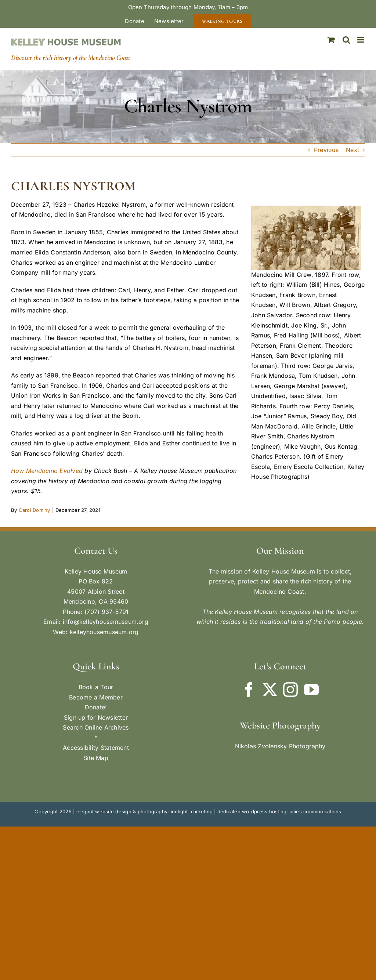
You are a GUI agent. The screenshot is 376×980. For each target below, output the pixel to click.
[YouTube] (311, 690)
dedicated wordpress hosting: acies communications (279, 811)
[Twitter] (270, 690)
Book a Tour (96, 687)
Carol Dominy (35, 510)
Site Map (96, 758)
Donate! (96, 707)
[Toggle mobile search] (346, 40)
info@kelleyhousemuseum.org (106, 622)
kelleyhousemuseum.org (104, 632)
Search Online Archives (96, 727)
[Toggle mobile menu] (361, 40)
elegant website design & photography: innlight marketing (144, 811)
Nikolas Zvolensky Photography (280, 746)
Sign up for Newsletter (96, 717)
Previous (326, 150)
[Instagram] (290, 690)
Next (352, 150)
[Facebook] (249, 690)
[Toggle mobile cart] (331, 40)
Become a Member (96, 697)
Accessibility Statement (96, 748)
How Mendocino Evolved (47, 471)
